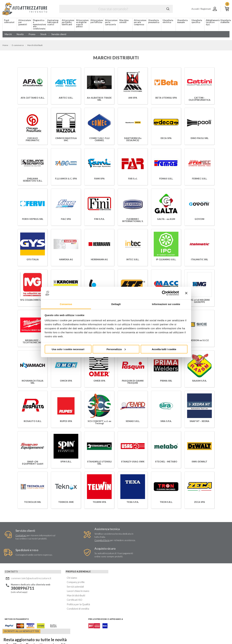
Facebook (121, 615)
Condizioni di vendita (62, 593)
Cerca (168, 9)
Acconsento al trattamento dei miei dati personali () (140, 598)
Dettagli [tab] (116, 304)
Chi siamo (56, 565)
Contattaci (18, 536)
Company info (88, 635)
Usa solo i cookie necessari (68, 349)
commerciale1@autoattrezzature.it (28, 566)
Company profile (60, 569)
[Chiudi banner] (186, 293)
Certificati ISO (59, 585)
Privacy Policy (140, 599)
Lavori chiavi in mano (62, 577)
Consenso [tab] (66, 304)
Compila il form (78, 541)
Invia (161, 589)
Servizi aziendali (59, 573)
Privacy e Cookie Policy (116, 635)
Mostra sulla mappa (190, 588)
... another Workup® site (217, 635)
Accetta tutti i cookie (164, 349)
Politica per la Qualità (62, 589)
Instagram (127, 615)
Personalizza (116, 349)
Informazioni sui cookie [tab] (166, 304)
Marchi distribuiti (60, 581)
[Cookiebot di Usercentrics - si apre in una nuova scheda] (164, 293)
